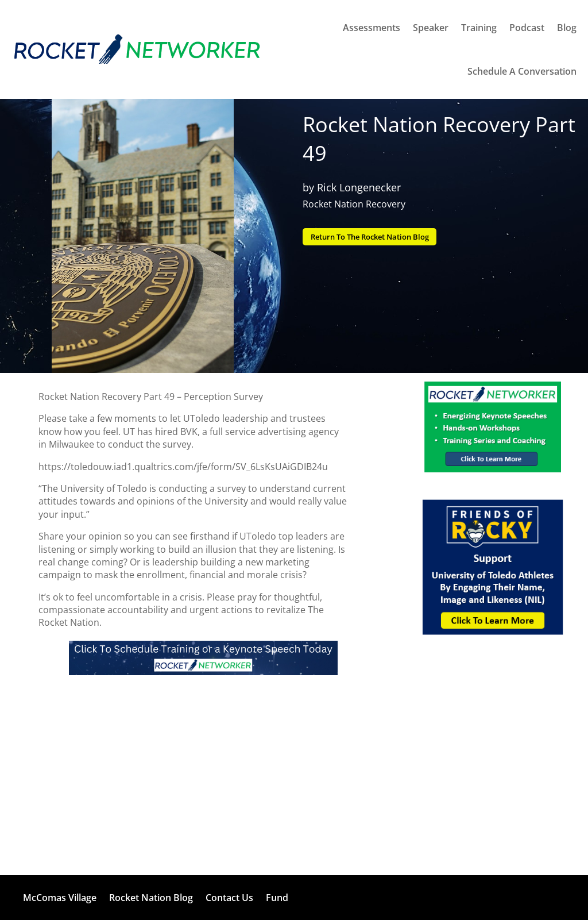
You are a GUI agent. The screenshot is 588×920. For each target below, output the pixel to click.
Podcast (527, 28)
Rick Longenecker (359, 187)
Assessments (372, 28)
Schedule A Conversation (522, 71)
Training (479, 28)
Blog (567, 28)
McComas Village (60, 898)
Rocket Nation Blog (151, 898)
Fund (277, 898)
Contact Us (229, 898)
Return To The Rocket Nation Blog (378, 237)
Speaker (431, 28)
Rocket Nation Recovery (354, 204)
